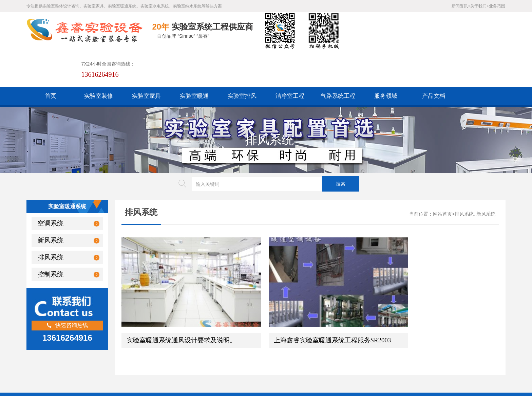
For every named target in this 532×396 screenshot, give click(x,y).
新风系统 (51, 203)
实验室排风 (242, 59)
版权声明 (240, 344)
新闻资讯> (461, 6)
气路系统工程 (338, 59)
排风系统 (51, 220)
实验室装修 (99, 59)
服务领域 (386, 59)
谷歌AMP (214, 344)
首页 (51, 59)
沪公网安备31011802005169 (183, 354)
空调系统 (51, 186)
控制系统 (51, 237)
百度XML (159, 344)
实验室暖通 (194, 59)
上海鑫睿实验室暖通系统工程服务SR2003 (313, 279)
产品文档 (434, 59)
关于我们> (480, 6)
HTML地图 (187, 344)
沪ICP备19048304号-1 (199, 365)
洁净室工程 (290, 59)
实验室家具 (146, 59)
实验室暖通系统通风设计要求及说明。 (181, 279)
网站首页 (442, 177)
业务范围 (497, 6)
